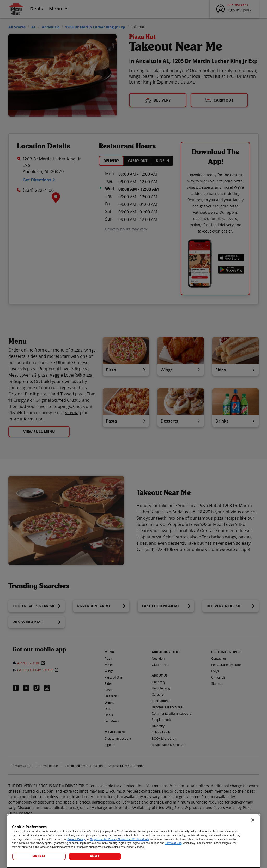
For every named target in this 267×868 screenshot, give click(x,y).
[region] (134, 841)
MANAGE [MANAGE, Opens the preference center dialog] (39, 856)
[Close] (253, 820)
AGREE (95, 856)
